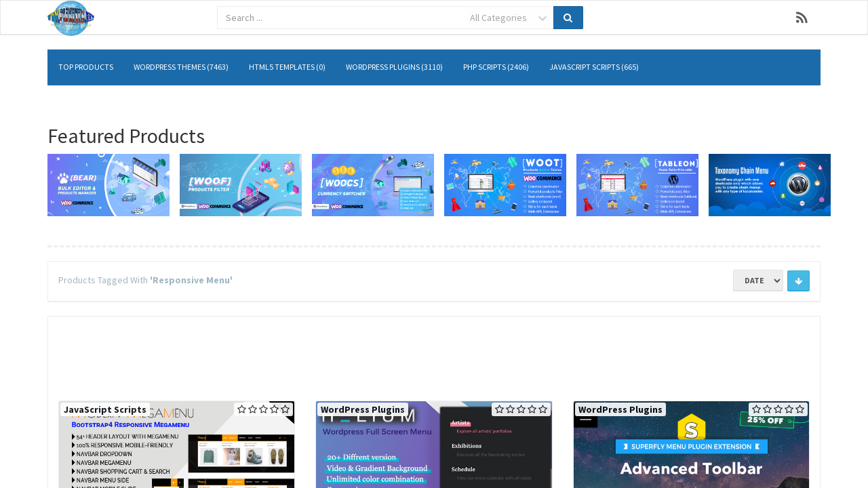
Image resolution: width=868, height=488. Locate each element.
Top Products (86, 67)
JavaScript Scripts (105, 409)
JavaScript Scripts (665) (594, 67)
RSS (802, 18)
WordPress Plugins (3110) (394, 67)
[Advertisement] (434, 357)
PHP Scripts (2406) (496, 67)
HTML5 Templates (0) (287, 67)
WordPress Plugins (363, 409)
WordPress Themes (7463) (181, 67)
